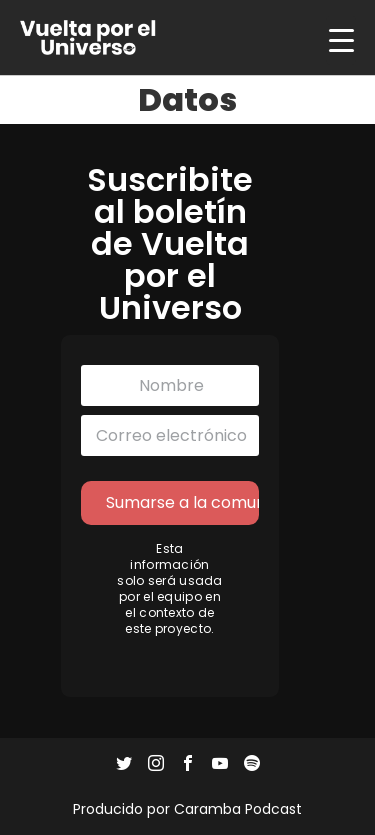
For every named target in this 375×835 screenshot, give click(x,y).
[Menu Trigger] (341, 40)
